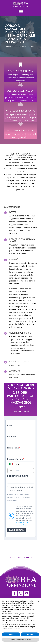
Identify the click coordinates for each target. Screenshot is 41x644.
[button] (38, 602)
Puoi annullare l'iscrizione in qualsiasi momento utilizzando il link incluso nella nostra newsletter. (19, 497)
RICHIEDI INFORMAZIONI (20, 557)
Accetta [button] (30, 634)
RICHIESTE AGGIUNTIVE (18, 476)
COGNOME (12, 437)
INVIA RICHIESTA (17, 530)
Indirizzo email (13, 448)
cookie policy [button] (6, 612)
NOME (10, 426)
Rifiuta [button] (11, 634)
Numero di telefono (15, 459)
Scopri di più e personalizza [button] (20, 640)
